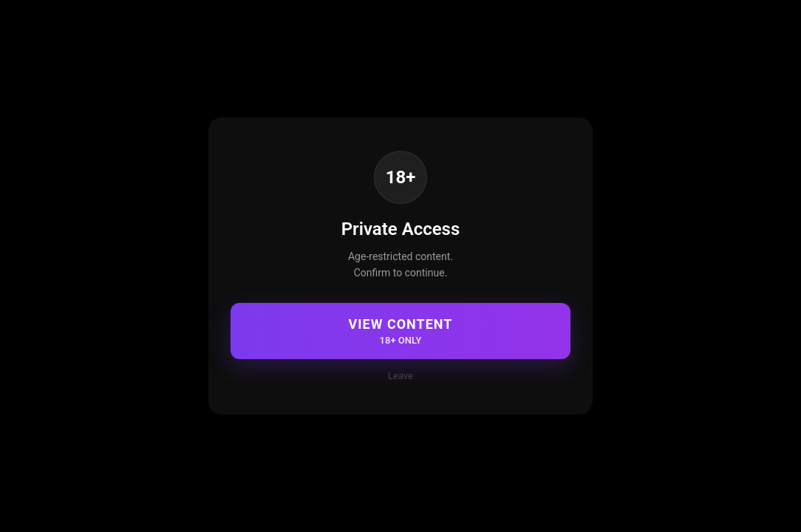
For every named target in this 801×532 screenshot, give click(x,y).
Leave (400, 376)
